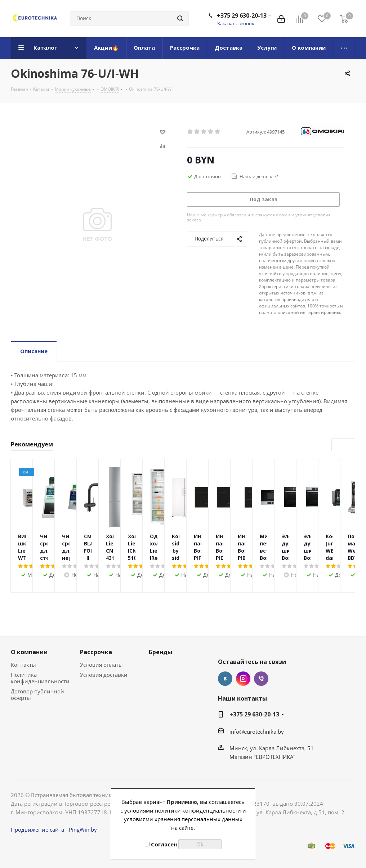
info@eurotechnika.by (257, 732)
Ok (200, 844)
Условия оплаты (101, 665)
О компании (29, 652)
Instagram (243, 679)
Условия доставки (104, 675)
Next (349, 445)
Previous (338, 445)
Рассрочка (96, 652)
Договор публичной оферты (37, 694)
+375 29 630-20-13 (242, 15)
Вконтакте (225, 679)
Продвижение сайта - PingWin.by (54, 829)
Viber (261, 679)
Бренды (160, 652)
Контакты (23, 665)
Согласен (161, 844)
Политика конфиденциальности (40, 678)
